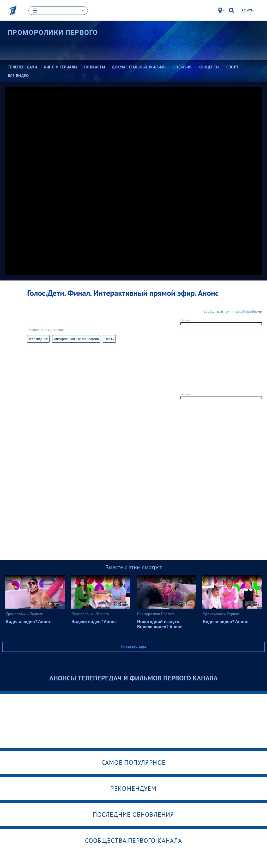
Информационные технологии (76, 339)
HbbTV (109, 339)
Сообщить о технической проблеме (233, 311)
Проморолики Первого (53, 33)
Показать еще (133, 647)
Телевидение (38, 339)
